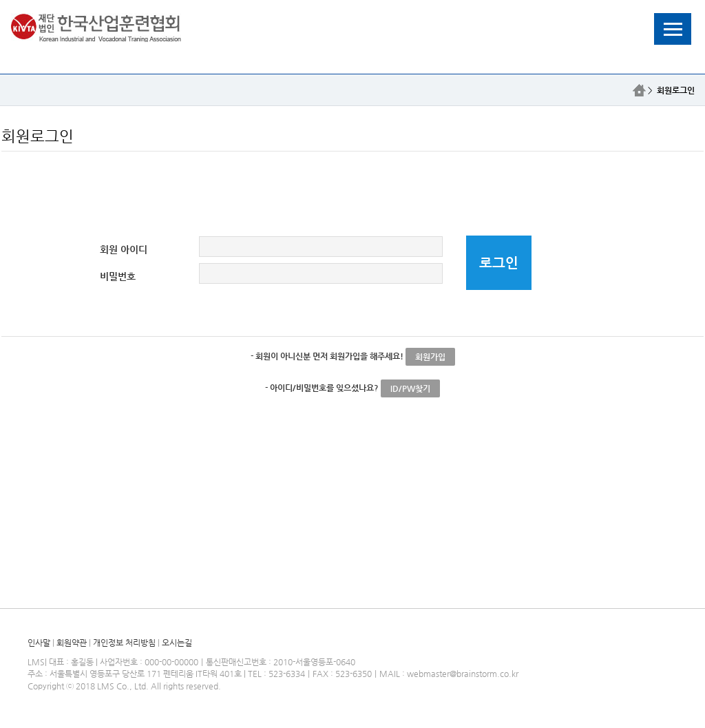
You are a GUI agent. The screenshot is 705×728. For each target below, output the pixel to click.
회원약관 (72, 643)
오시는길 (177, 643)
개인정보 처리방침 (124, 643)
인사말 (39, 643)
